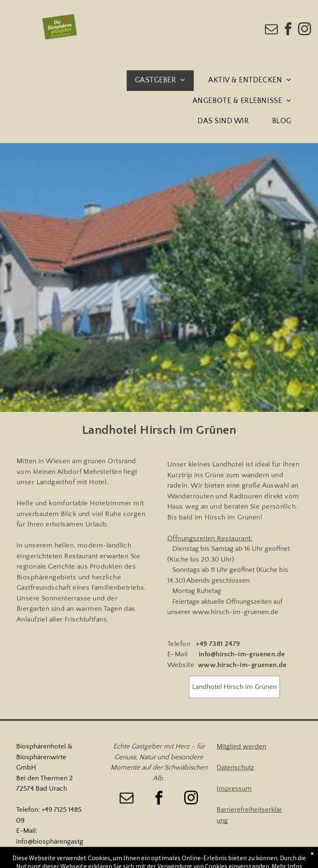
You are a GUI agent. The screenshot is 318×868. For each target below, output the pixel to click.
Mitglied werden (241, 746)
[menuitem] (163, 81)
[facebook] (288, 30)
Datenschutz (235, 768)
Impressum (234, 789)
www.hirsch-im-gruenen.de (235, 612)
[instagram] (305, 30)
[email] (272, 30)
